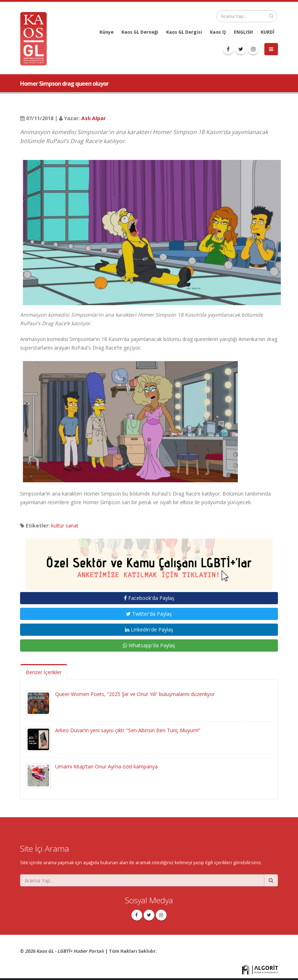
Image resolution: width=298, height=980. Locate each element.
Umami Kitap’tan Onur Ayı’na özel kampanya (106, 766)
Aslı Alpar (93, 118)
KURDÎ (268, 32)
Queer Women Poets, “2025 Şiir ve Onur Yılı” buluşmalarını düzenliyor (135, 694)
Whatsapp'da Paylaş (149, 645)
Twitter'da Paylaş (149, 614)
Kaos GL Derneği (140, 32)
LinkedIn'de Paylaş (149, 629)
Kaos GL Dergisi (184, 32)
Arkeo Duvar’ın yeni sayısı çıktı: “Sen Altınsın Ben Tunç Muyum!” (128, 730)
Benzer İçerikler (44, 672)
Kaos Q (218, 32)
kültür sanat (65, 525)
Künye (107, 32)
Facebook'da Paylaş (149, 598)
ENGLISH (243, 32)
